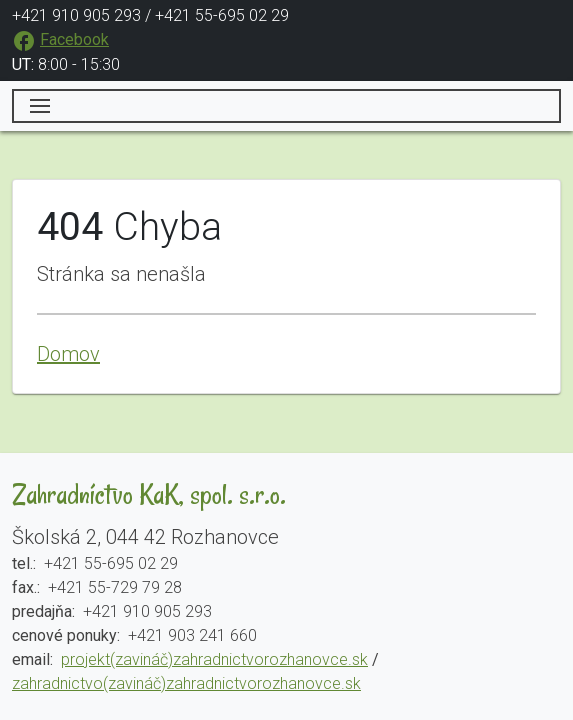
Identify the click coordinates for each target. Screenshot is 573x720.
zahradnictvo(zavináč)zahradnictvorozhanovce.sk (186, 683)
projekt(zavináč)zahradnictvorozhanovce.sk (214, 659)
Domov (68, 354)
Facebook (74, 39)
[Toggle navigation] (286, 106)
